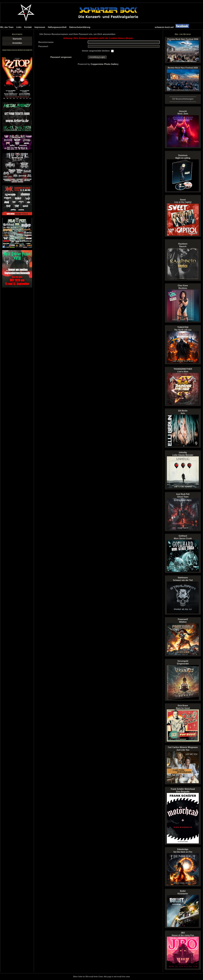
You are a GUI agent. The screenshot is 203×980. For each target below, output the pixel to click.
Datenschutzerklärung (80, 27)
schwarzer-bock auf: (173, 27)
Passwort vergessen (61, 57)
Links (19, 27)
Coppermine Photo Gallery (105, 64)
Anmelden (17, 43)
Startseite (17, 39)
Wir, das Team (7, 27)
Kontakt (28, 27)
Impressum (40, 27)
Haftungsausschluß (57, 27)
